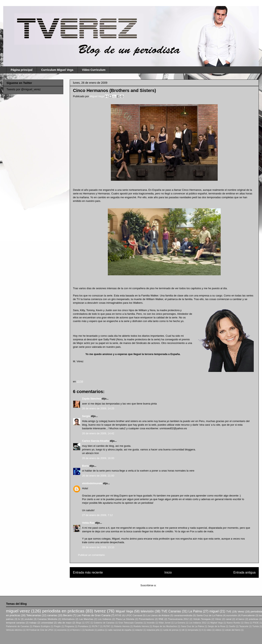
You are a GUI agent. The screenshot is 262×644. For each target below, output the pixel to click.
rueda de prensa (171, 630)
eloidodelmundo (92, 483)
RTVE (118, 615)
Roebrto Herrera (141, 626)
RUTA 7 (96, 626)
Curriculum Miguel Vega (57, 70)
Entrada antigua (244, 572)
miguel (214, 611)
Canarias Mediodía (47, 619)
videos (218, 630)
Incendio (151, 623)
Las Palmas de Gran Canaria (94, 615)
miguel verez (18, 611)
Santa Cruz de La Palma (209, 615)
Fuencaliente (248, 615)
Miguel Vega (97, 96)
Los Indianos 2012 (198, 623)
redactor (139, 630)
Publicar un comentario (91, 555)
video (209, 630)
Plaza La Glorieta (125, 619)
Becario (68, 615)
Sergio (86, 416)
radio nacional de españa (120, 630)
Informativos (68, 619)
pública (101, 630)
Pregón (57, 626)
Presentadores (146, 619)
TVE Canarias (171, 611)
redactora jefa (153, 630)
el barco (240, 619)
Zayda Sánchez (91, 399)
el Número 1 (76, 630)
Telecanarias (34, 615)
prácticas (254, 619)
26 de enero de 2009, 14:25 (98, 408)
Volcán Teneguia (202, 619)
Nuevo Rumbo (233, 623)
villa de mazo (65, 623)
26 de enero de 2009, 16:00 (98, 458)
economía (62, 630)
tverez (100, 611)
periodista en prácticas (63, 611)
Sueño (232, 626)
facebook (89, 630)
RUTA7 (107, 626)
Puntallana (83, 626)
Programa (70, 626)
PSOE (256, 623)
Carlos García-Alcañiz (96, 441)
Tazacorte (244, 626)
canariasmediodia (183, 615)
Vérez (218, 619)
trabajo (33, 623)
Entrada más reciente (88, 572)
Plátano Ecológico (42, 626)
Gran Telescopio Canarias (131, 623)
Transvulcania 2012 (178, 619)
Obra (247, 623)
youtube (29, 619)
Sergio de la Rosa (217, 626)
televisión (147, 611)
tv (19, 619)
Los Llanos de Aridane (158, 615)
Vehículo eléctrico (14, 630)
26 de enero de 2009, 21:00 (98, 476)
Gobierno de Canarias (104, 623)
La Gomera (180, 623)
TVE (229, 611)
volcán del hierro (233, 630)
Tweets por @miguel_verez (24, 89)
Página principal (22, 70)
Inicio (168, 572)
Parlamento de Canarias (18, 626)
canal (229, 619)
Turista (255, 626)
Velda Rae (88, 523)
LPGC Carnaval (134, 615)
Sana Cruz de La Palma (192, 626)
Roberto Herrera (122, 626)
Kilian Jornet (165, 623)
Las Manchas (86, 619)
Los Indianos (104, 619)
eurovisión (232, 615)
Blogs (79, 623)
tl (202, 630)
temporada (193, 630)
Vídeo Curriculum (94, 70)
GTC (87, 623)
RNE (161, 619)
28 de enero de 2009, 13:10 (98, 547)
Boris (85, 466)
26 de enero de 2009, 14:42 (98, 433)
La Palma (195, 611)
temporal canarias (16, 623)
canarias (52, 615)
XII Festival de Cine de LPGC (40, 630)
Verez (241, 611)
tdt (183, 630)
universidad (47, 623)
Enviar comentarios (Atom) (173, 585)
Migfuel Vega (217, 623)
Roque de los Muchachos (165, 626)
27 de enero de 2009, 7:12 (97, 515)
